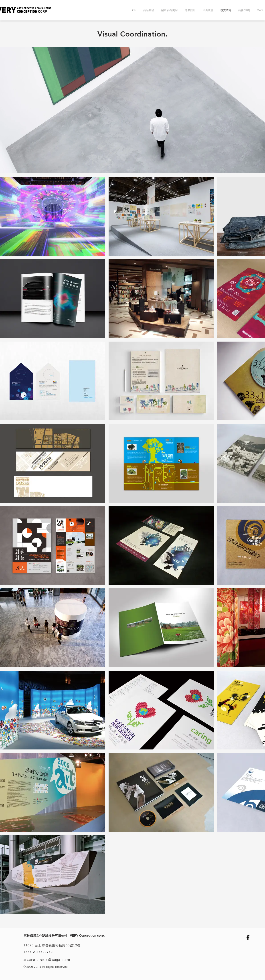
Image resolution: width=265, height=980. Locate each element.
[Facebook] (248, 937)
